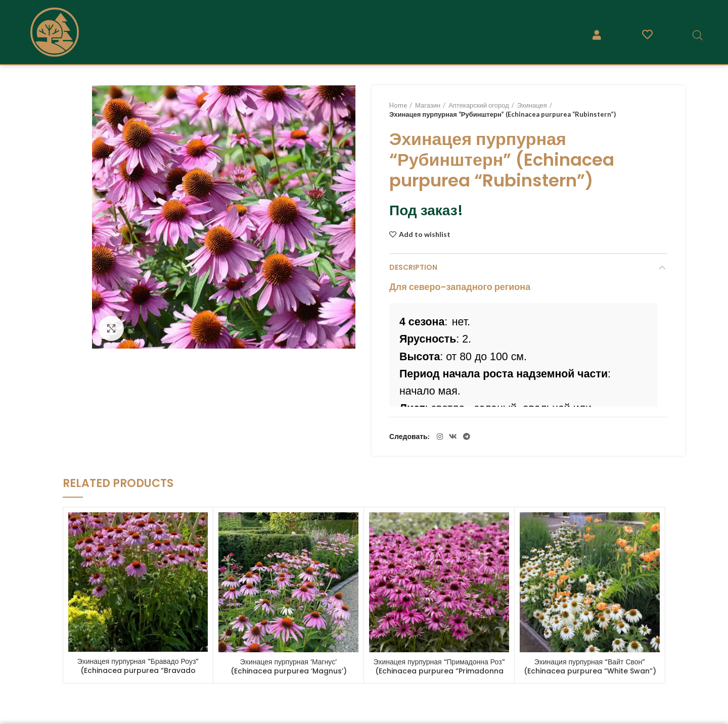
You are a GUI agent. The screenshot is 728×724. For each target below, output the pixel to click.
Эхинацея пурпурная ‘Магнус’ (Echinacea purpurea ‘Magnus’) (289, 666)
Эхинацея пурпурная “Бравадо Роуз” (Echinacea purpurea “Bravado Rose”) (138, 670)
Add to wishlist (425, 234)
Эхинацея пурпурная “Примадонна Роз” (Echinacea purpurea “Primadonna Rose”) (439, 671)
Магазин (428, 105)
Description (413, 267)
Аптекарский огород (479, 105)
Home (398, 105)
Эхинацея (532, 105)
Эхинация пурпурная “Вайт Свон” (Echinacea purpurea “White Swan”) (590, 666)
